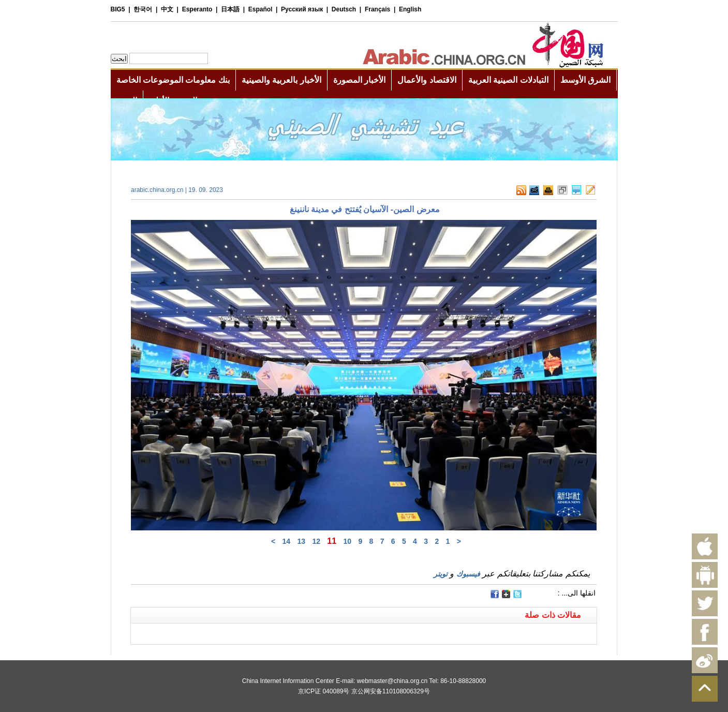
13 (301, 541)
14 (287, 541)
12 (316, 541)
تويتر (441, 574)
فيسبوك (468, 574)
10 (347, 541)
